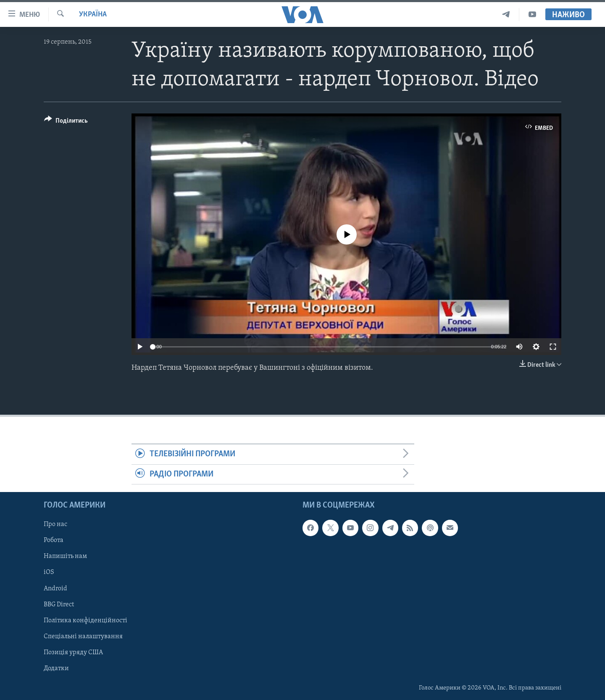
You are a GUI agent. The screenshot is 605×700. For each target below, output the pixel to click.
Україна (93, 14)
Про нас (55, 525)
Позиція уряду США (73, 653)
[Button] (66, 122)
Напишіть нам (65, 557)
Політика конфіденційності (85, 621)
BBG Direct (59, 605)
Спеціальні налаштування (83, 637)
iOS (49, 573)
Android (55, 589)
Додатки (56, 668)
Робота (54, 541)
